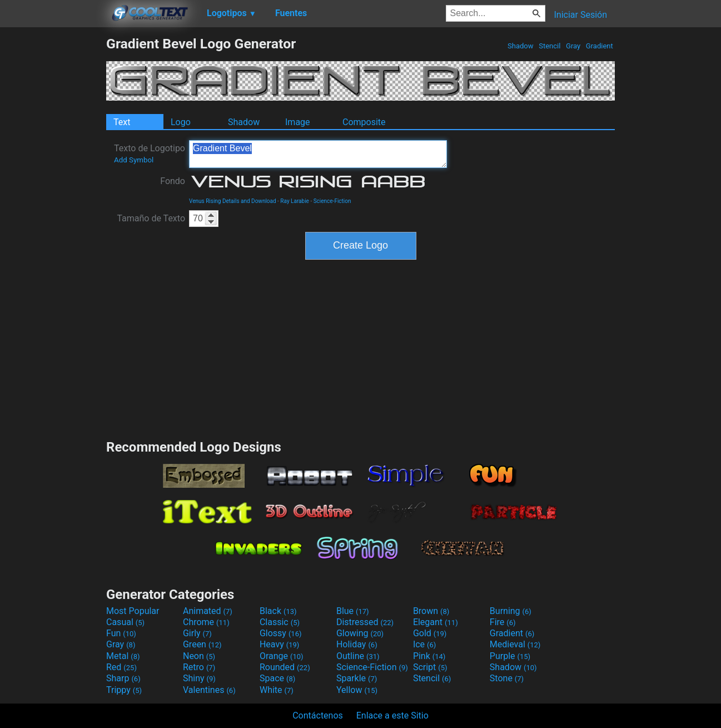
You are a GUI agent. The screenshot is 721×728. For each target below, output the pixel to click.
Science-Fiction (332, 201)
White (277, 690)
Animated (208, 611)
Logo (181, 122)
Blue (353, 611)
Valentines (209, 690)
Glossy (281, 633)
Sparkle (357, 678)
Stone (507, 678)
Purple (510, 656)
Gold (430, 633)
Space (277, 678)
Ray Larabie (295, 201)
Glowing (360, 633)
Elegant (436, 622)
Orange (282, 656)
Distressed (365, 622)
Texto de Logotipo (150, 153)
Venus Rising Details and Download (233, 201)
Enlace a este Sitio (392, 715)
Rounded (285, 667)
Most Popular (133, 611)
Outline (358, 656)
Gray (573, 46)
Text (122, 122)
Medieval (515, 644)
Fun (121, 633)
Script (430, 667)
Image (298, 122)
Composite (364, 122)
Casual (125, 622)
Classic (280, 622)
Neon (199, 656)
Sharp (123, 678)
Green (202, 644)
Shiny (199, 678)
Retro (199, 667)
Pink (429, 656)
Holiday (357, 644)
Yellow (357, 690)
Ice (424, 644)
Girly (197, 633)
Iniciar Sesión (580, 15)
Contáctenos (318, 715)
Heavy (279, 644)
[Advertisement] (53, 202)
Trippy (124, 690)
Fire (503, 622)
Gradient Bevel (318, 154)
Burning (511, 611)
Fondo (173, 181)
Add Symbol (134, 160)
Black (278, 611)
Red (121, 667)
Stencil (550, 46)
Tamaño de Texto (151, 218)
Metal (123, 656)
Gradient (600, 46)
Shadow (521, 46)
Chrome (206, 622)
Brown (431, 611)
